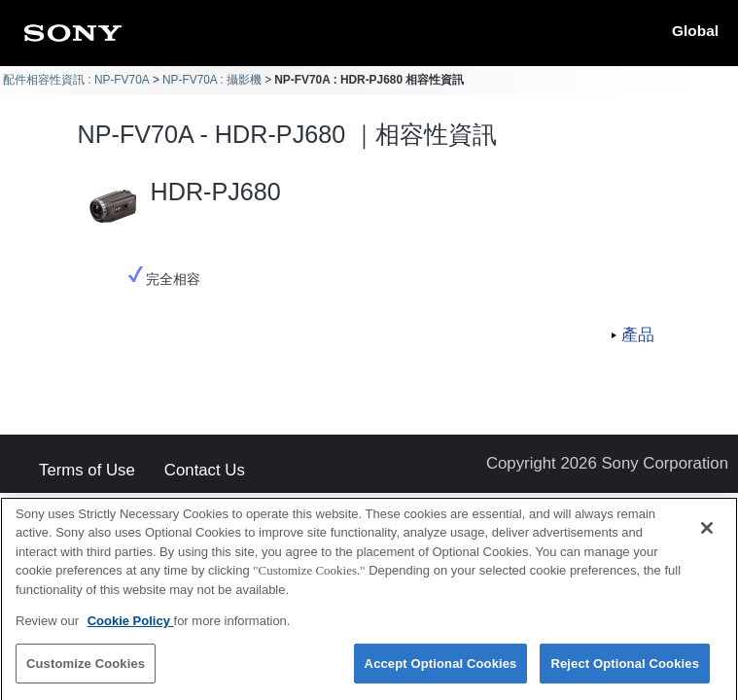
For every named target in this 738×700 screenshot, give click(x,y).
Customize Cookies (86, 669)
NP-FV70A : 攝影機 (212, 80)
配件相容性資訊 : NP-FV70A (76, 80)
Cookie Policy (131, 627)
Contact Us (205, 471)
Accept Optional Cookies (441, 669)
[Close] (707, 533)
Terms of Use (87, 471)
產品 (638, 335)
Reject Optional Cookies (625, 669)
